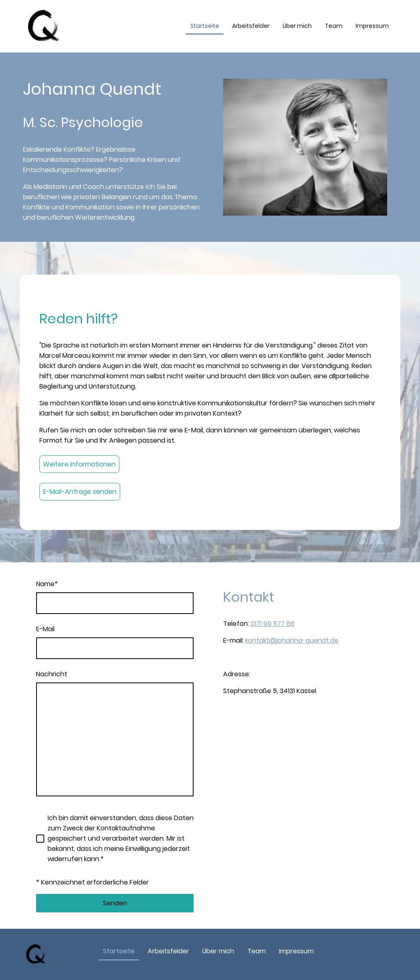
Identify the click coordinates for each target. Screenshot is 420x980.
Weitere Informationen (79, 464)
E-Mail (45, 629)
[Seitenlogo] (44, 26)
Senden (115, 903)
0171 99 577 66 (273, 624)
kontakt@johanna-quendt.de (292, 640)
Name (47, 584)
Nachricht (52, 674)
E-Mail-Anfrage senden (80, 492)
